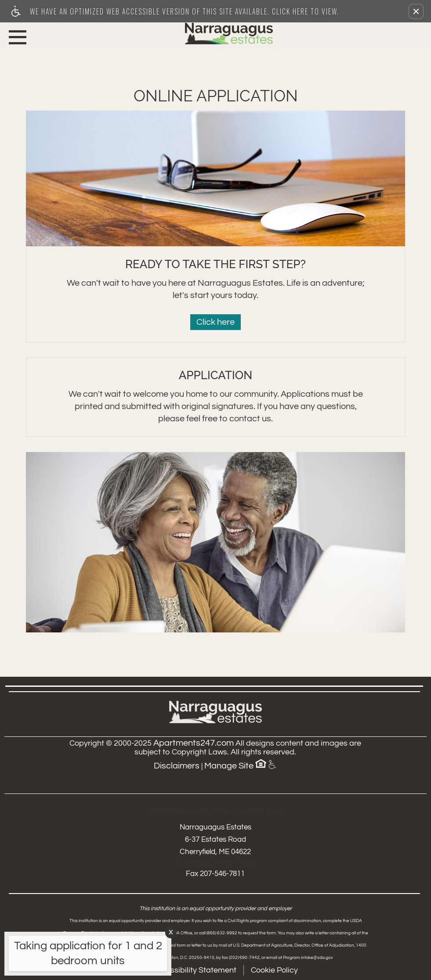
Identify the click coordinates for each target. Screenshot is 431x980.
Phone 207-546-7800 (215, 863)
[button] (416, 11)
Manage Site (229, 766)
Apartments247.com (194, 743)
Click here (215, 322)
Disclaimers (177, 766)
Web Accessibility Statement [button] (185, 970)
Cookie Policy (274, 970)
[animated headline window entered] (86, 956)
